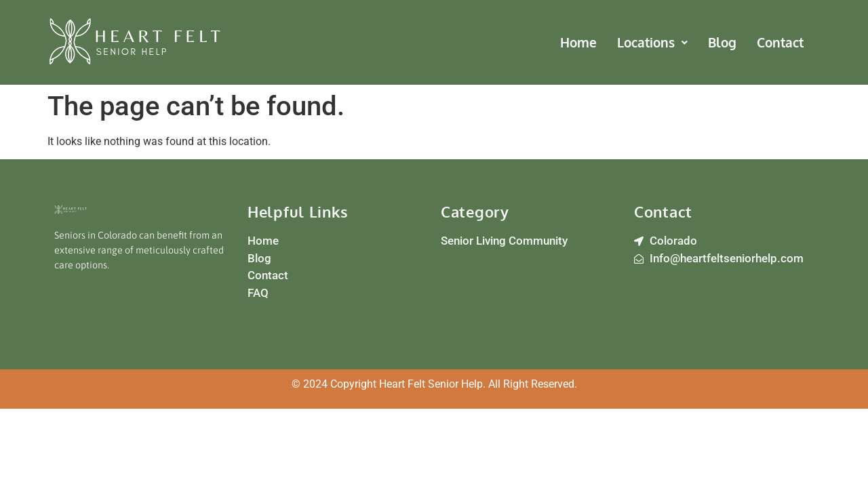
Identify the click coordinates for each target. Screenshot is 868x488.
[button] (652, 42)
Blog (722, 42)
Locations (652, 42)
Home (578, 42)
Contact (780, 42)
